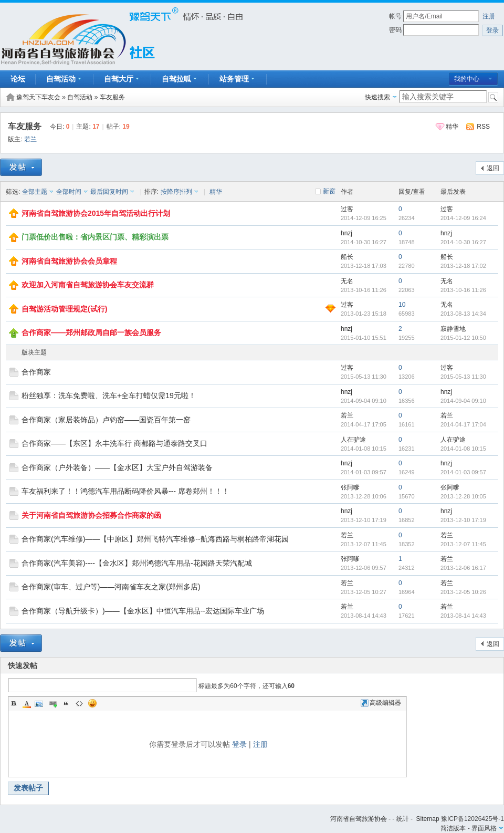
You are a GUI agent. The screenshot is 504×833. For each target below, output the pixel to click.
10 (402, 305)
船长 (347, 257)
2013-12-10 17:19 (463, 520)
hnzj (346, 233)
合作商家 (36, 372)
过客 (347, 209)
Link (53, 703)
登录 (239, 744)
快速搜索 (377, 97)
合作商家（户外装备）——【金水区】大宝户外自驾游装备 (117, 467)
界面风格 (484, 828)
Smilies (92, 703)
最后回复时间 (109, 192)
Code (79, 703)
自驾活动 (80, 97)
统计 (403, 819)
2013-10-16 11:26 (463, 290)
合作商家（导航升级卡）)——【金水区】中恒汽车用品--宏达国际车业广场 (143, 611)
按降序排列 (176, 192)
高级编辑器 (381, 703)
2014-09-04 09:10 (463, 401)
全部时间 (69, 192)
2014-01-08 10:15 (463, 449)
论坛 (18, 79)
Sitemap (428, 819)
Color (27, 703)
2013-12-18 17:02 (463, 266)
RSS (483, 127)
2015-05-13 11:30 (463, 377)
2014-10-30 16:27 (463, 242)
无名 (347, 281)
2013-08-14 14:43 (463, 616)
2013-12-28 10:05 (463, 496)
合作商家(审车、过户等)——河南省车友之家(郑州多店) (111, 587)
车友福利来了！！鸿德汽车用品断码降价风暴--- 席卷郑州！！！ (125, 491)
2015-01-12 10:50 (463, 338)
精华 (452, 127)
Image (40, 703)
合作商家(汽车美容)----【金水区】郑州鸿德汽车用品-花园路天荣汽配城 (137, 563)
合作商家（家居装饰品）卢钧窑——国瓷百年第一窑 (106, 420)
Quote (66, 703)
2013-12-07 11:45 (463, 544)
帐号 (395, 16)
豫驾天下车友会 (38, 97)
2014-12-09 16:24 (463, 218)
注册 (489, 16)
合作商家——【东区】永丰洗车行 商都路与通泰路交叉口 (114, 443)
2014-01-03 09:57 (463, 472)
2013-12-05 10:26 (463, 592)
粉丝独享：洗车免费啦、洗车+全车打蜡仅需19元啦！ (109, 395)
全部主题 (35, 192)
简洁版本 (453, 828)
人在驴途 (353, 440)
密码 (395, 30)
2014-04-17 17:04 (463, 424)
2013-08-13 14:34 (463, 314)
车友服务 (112, 97)
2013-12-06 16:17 (463, 568)
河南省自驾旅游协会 (359, 819)
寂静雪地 (453, 329)
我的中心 (467, 79)
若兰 (30, 139)
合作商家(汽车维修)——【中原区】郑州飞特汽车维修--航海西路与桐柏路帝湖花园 (155, 539)
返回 (493, 168)
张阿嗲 (350, 487)
